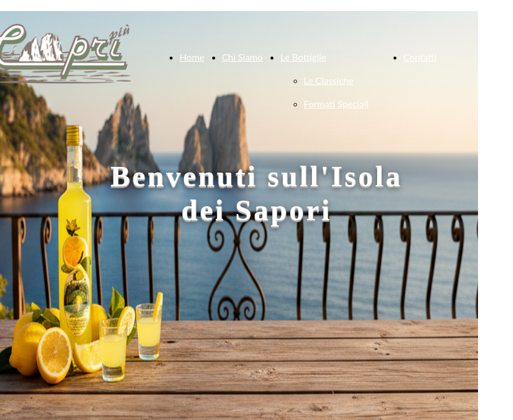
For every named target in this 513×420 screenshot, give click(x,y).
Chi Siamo (243, 57)
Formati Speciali (336, 104)
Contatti (420, 57)
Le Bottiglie (303, 57)
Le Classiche (328, 80)
